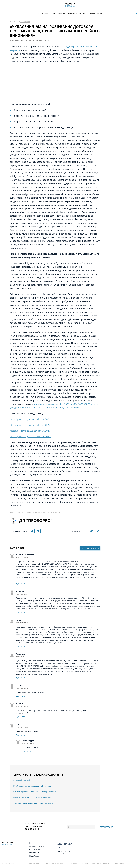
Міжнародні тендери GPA (77, 13)
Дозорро (73, 863)
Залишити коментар (90, 548)
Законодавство (59, 13)
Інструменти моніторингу (55, 863)
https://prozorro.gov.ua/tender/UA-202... (30, 419)
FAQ (31, 843)
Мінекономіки (120, 863)
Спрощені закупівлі (22, 780)
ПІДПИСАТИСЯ (106, 827)
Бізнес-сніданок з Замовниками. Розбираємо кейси (35, 792)
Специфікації (35, 849)
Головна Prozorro (37, 846)
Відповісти (20, 584)
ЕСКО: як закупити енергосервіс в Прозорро (32, 786)
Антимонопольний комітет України (96, 863)
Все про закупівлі (43, 13)
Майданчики (34, 863)
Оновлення (34, 853)
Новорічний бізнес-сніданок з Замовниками (32, 797)
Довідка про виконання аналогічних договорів (33, 803)
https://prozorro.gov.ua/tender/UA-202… (30, 437)
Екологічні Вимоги (96, 13)
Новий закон (35, 856)
